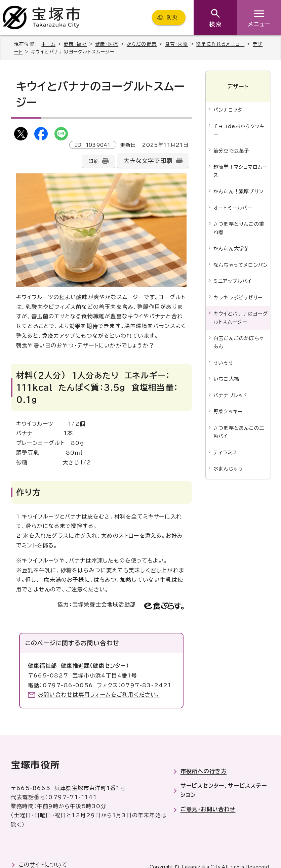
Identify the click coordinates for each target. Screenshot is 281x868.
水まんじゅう (228, 469)
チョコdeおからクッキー (239, 130)
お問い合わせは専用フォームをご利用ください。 (99, 695)
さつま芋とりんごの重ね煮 (239, 228)
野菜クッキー (228, 411)
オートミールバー (233, 208)
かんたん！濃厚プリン (238, 191)
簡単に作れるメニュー (220, 44)
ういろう (223, 363)
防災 (172, 17)
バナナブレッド (230, 395)
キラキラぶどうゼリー (238, 298)
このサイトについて (43, 865)
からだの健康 (142, 44)
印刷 (93, 161)
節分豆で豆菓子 (231, 151)
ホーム (48, 44)
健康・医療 (107, 44)
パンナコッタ (228, 110)
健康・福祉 (75, 44)
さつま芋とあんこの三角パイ (239, 432)
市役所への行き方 (204, 771)
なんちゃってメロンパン (241, 265)
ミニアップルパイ (233, 281)
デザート (238, 86)
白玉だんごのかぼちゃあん (239, 342)
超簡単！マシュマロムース (240, 171)
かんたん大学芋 (231, 249)
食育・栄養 (177, 44)
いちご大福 (226, 379)
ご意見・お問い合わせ (208, 809)
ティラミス (225, 452)
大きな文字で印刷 (148, 161)
